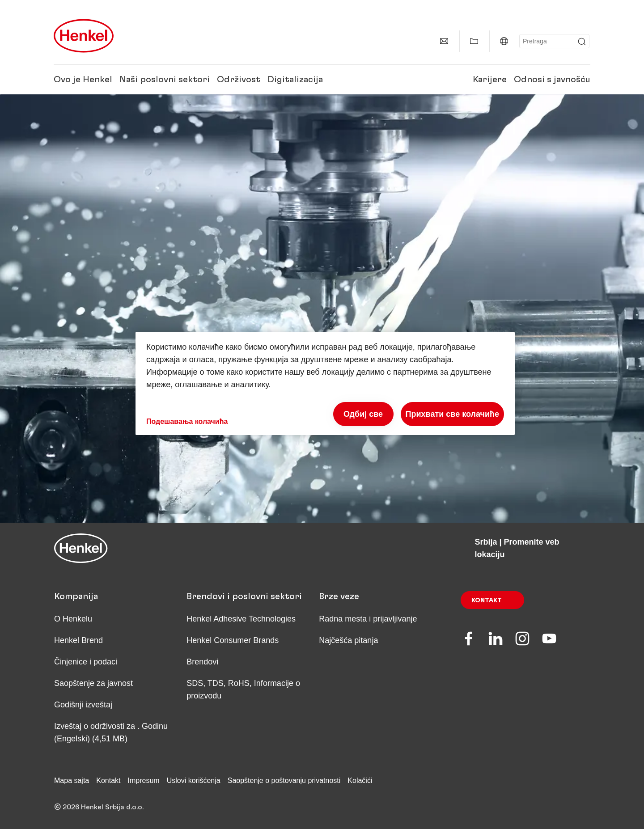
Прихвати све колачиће (452, 414)
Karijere (490, 80)
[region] (325, 383)
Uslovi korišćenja (194, 780)
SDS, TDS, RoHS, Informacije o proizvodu (243, 689)
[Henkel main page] (84, 36)
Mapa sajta (72, 780)
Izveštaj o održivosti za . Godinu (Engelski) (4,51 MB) (111, 732)
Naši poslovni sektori (165, 80)
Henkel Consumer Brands (233, 640)
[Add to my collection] (474, 41)
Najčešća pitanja (348, 640)
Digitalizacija (295, 80)
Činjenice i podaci (86, 662)
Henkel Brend (78, 640)
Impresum (144, 780)
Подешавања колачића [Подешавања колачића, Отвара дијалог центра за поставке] (187, 421)
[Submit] (582, 42)
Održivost (239, 80)
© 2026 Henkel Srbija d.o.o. (99, 807)
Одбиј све (363, 414)
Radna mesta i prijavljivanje (368, 619)
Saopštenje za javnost (93, 683)
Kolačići (360, 780)
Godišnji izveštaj (83, 705)
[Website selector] (504, 41)
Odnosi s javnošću (552, 80)
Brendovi (202, 662)
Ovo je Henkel (83, 80)
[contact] (444, 41)
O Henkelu (73, 619)
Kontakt (487, 601)
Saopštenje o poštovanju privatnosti (284, 780)
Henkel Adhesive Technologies (241, 619)
